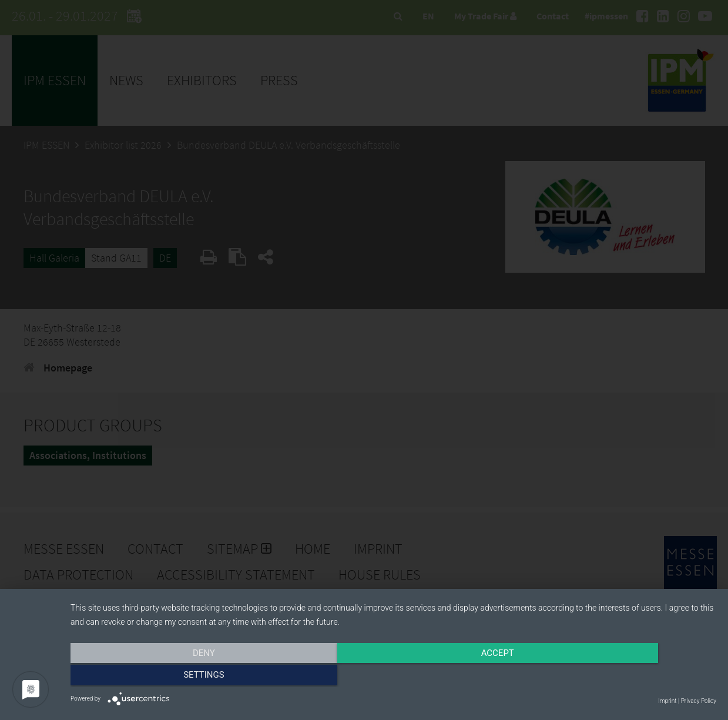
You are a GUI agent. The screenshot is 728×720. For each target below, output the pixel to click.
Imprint (667, 701)
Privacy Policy (699, 701)
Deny (167, 677)
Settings (619, 677)
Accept (393, 677)
